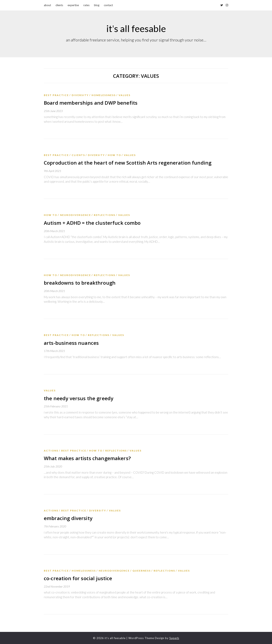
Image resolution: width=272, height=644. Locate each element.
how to (114, 155)
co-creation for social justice (77, 578)
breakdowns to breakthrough (79, 283)
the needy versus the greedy (78, 398)
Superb (174, 638)
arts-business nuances (71, 343)
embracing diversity (68, 518)
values (125, 95)
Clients (78, 155)
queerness (142, 570)
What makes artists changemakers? (87, 458)
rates (86, 5)
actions (51, 450)
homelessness (104, 95)
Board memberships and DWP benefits (90, 103)
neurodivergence (75, 215)
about (47, 5)
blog (97, 5)
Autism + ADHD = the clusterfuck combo (91, 223)
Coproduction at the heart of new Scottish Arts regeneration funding (126, 163)
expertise (73, 5)
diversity (80, 95)
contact (108, 5)
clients (59, 5)
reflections (105, 215)
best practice (56, 95)
